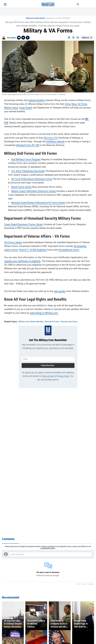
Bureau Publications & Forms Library (46, 203)
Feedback (91, 584)
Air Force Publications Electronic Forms (32, 179)
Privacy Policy (63, 376)
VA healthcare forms (69, 250)
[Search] (78, 4)
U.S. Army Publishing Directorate (28, 171)
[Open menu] (5, 4)
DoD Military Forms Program (26, 159)
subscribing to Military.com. (44, 313)
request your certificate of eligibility (22, 261)
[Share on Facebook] (69, 38)
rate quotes (60, 291)
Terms (78, 584)
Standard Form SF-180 (28, 145)
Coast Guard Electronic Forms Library (23, 224)
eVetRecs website (55, 141)
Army (68, 104)
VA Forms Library (13, 242)
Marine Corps (11, 108)
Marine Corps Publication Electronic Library (34, 191)
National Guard (19, 203)
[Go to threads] (19, 38)
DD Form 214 (51, 138)
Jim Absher (13, 38)
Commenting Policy (48, 548)
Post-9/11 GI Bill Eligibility (33, 250)
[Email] (78, 38)
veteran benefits (36, 100)
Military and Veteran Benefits (35, 18)
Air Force (82, 104)
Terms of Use (48, 376)
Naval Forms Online (21, 187)
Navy (74, 104)
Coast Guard (25, 108)
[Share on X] (73, 38)
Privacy (84, 584)
